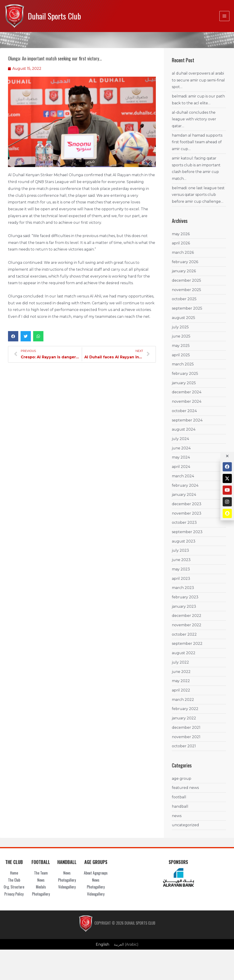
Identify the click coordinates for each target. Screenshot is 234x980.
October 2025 (184, 299)
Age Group (182, 779)
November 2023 (187, 513)
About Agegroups (96, 873)
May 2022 (181, 681)
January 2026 (184, 271)
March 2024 (183, 476)
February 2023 (185, 597)
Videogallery (67, 887)
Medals (41, 887)
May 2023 (181, 569)
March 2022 (183, 700)
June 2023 (181, 560)
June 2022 (181, 672)
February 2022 (185, 709)
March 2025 (183, 364)
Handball (180, 806)
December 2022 (187, 616)
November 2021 (186, 737)
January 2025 (184, 383)
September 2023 (187, 532)
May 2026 (181, 234)
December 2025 (186, 280)
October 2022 (184, 634)
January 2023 (184, 606)
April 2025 (181, 355)
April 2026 (181, 243)
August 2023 (184, 541)
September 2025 (187, 308)
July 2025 (180, 327)
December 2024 (187, 392)
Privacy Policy (14, 894)
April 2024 (181, 467)
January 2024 (184, 495)
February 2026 (185, 262)
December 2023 (187, 504)
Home (14, 873)
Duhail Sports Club (54, 16)
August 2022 (184, 653)
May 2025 (181, 346)
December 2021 (186, 728)
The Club (14, 880)
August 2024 (184, 429)
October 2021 (184, 746)
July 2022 (180, 662)
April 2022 (181, 690)
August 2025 (183, 318)
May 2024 (181, 457)
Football (179, 797)
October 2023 (184, 522)
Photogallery (41, 894)
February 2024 (185, 485)
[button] (13, 336)
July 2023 (180, 550)
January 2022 (184, 718)
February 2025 (185, 374)
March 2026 (183, 252)
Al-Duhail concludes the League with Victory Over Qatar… (194, 119)
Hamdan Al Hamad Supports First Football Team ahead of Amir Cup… (197, 142)
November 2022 (187, 625)
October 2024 (184, 411)
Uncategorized (185, 825)
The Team (41, 873)
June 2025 (181, 336)
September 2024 (187, 420)
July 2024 (180, 439)
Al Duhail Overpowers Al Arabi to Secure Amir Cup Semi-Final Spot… (198, 80)
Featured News (185, 788)
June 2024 (181, 448)
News (177, 816)
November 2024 (187, 401)
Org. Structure (14, 887)
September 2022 (187, 644)
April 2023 (181, 578)
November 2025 (186, 290)
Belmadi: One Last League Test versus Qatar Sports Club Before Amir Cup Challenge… (198, 195)
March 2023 (183, 588)
